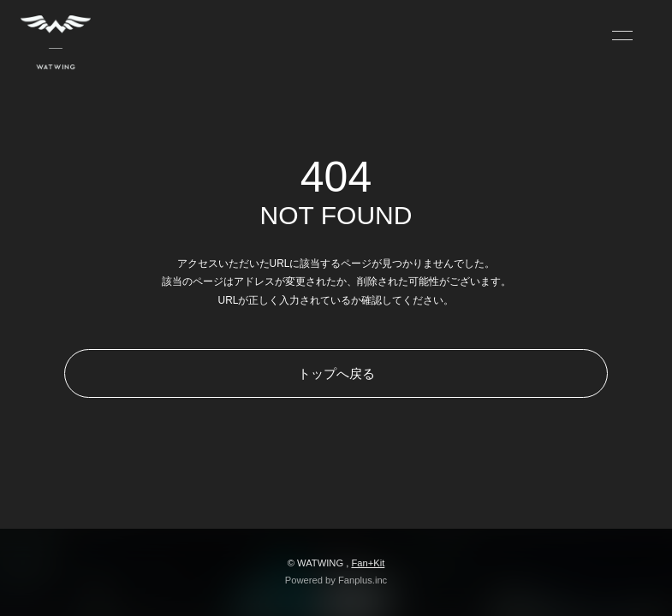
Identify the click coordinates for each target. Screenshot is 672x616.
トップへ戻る (336, 373)
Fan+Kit (368, 563)
